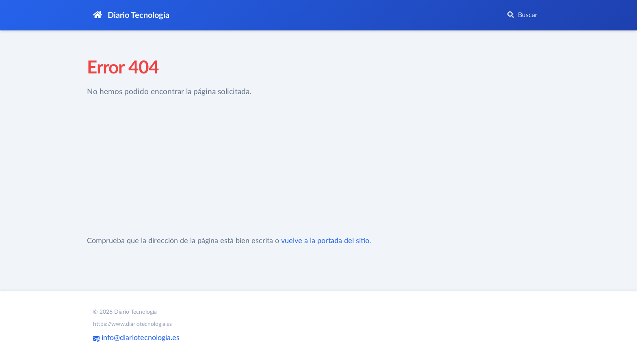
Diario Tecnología (131, 15)
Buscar (522, 15)
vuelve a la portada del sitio (325, 241)
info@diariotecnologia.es (136, 338)
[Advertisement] (259, 167)
